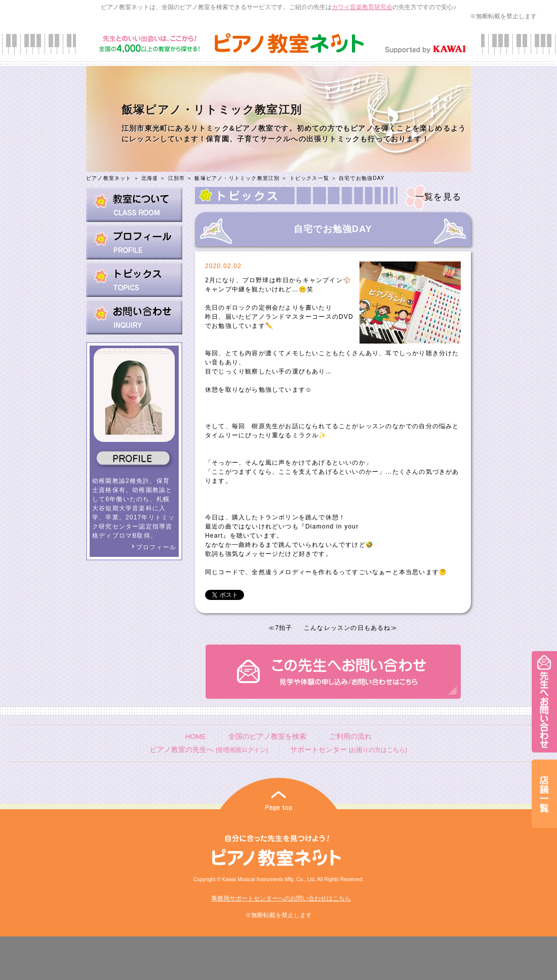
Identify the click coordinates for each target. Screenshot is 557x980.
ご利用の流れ (350, 737)
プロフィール (154, 547)
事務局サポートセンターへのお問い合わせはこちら (281, 898)
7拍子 (284, 628)
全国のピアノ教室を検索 (267, 737)
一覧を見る (438, 197)
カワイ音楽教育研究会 (362, 7)
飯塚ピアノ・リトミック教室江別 (237, 178)
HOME (196, 737)
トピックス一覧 (309, 178)
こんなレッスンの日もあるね (347, 628)
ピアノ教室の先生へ (209, 750)
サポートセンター (348, 750)
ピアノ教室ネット (109, 178)
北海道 (150, 178)
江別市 (177, 178)
